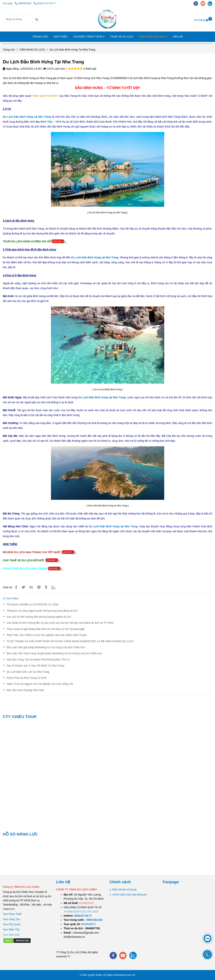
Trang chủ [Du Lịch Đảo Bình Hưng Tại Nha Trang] (9, 50)
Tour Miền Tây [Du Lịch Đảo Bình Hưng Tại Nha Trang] (11, 929)
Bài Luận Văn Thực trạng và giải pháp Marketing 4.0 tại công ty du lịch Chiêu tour (54, 653)
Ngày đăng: (11, 69)
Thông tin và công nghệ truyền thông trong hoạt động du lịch (42, 611)
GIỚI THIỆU (61, 37)
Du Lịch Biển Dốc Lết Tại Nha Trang (28, 672)
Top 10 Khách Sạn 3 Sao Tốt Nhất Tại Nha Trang (35, 666)
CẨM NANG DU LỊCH (153, 37)
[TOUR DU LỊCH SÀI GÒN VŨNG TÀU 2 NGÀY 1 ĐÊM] (83, 916)
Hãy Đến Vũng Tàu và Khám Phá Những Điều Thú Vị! (38, 660)
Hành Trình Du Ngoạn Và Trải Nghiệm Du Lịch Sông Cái (40, 684)
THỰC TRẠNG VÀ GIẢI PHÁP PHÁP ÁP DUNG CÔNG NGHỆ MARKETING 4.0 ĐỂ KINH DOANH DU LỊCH (70, 641)
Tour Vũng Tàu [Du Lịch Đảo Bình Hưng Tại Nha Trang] (12, 919)
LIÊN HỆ (178, 37)
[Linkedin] (31, 587)
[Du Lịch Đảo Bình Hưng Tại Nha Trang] (107, 19)
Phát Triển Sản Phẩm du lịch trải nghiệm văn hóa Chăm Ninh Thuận (47, 635)
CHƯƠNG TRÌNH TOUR (89, 37)
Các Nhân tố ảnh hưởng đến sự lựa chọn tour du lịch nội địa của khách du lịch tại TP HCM (60, 623)
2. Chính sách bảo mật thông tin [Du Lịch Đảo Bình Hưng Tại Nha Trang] (128, 895)
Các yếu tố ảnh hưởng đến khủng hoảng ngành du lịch (39, 617)
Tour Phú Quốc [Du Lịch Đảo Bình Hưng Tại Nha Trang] (12, 924)
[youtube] (204, 3)
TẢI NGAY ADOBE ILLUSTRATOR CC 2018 (32, 604)
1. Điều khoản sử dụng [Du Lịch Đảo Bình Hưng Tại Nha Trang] (123, 889)
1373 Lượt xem (54, 69)
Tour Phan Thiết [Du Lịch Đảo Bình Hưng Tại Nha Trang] (12, 914)
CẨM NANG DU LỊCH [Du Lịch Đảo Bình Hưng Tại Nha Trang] (32, 50)
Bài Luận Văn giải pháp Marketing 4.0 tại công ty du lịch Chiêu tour (46, 647)
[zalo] (211, 3)
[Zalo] (56, 587)
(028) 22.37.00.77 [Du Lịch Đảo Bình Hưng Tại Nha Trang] (45, 3)
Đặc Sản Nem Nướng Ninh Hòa (25, 690)
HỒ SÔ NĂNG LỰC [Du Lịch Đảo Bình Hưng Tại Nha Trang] (20, 834)
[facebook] (197, 3)
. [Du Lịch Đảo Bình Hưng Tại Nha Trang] (114, 526)
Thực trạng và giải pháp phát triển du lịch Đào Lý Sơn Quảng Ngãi (46, 629)
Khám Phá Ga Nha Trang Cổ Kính (27, 678)
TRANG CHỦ (40, 37)
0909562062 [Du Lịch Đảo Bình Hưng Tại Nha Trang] (24, 3)
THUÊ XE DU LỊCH (122, 37)
